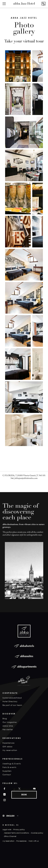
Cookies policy (37, 833)
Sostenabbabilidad (12, 698)
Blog (5, 718)
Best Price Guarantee (26, 790)
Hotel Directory (10, 701)
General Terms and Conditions (17, 833)
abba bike (8, 726)
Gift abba (7, 747)
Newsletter (8, 729)
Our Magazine (10, 722)
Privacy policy (19, 830)
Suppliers (7, 771)
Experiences (9, 743)
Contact (7, 775)
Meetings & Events (12, 764)
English (10, 816)
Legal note (7, 830)
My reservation (10, 750)
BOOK (24, 795)
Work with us (34, 841)
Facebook (4, 789)
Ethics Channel (10, 836)
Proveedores (21, 841)
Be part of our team (12, 705)
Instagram (4, 800)
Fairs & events (9, 767)
